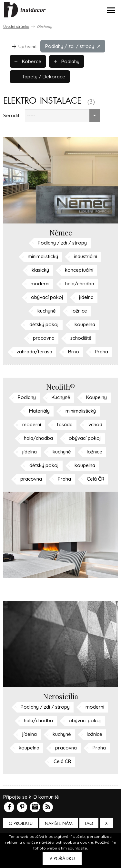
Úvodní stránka (16, 27)
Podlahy (67, 61)
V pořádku (62, 859)
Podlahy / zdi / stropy (73, 46)
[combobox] (62, 116)
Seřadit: (12, 115)
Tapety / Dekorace (40, 77)
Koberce (28, 61)
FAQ (89, 823)
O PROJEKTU (21, 823)
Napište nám (59, 823)
